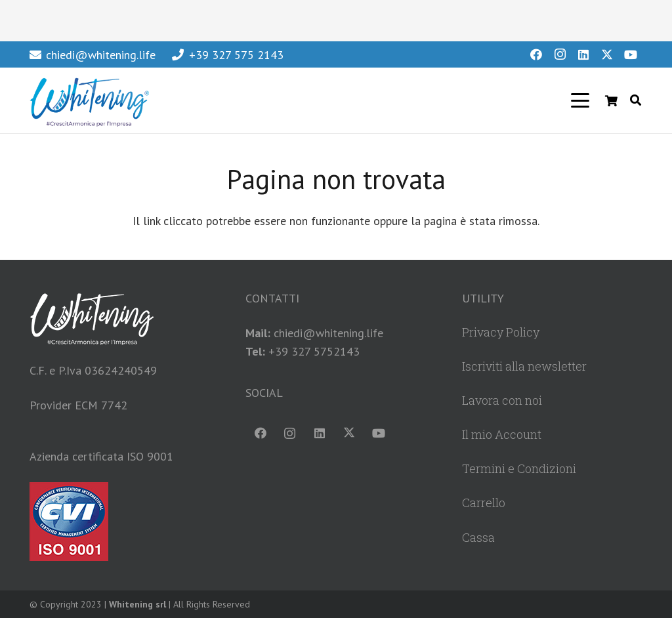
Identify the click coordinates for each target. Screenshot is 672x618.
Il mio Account (502, 434)
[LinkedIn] (583, 54)
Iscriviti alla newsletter (524, 366)
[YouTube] (631, 54)
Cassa (478, 537)
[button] (580, 100)
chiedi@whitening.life (328, 333)
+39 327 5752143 (314, 351)
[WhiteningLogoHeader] (89, 100)
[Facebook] (536, 54)
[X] (607, 54)
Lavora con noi (502, 400)
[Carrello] (611, 100)
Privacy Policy (501, 332)
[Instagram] (560, 54)
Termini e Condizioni (519, 468)
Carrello (484, 503)
